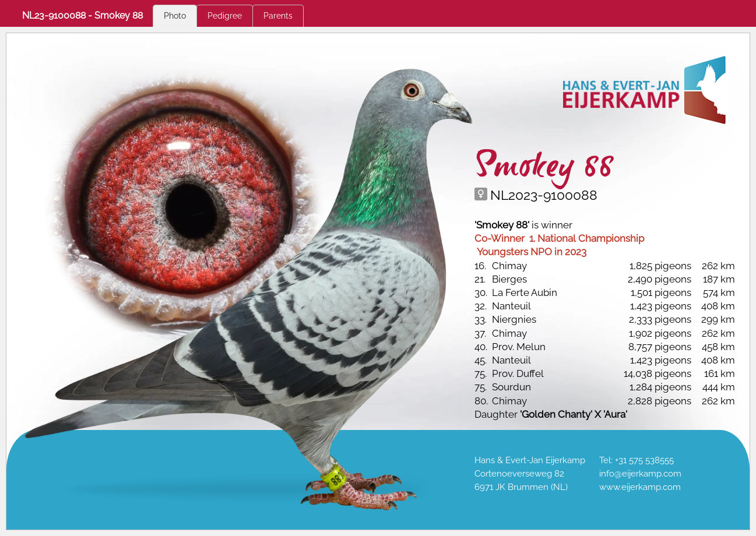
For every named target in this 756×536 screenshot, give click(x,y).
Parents (278, 16)
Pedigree (225, 16)
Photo (175, 16)
